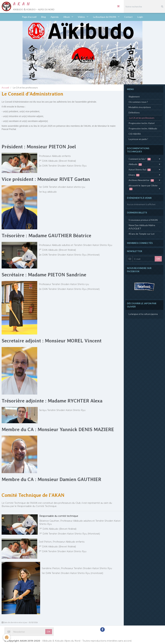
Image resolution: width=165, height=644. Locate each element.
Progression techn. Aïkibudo (143, 128)
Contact (129, 17)
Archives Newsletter (141, 180)
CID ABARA (135, 134)
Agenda (55, 17)
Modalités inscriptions (140, 107)
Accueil (5, 88)
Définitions (134, 112)
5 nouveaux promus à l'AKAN (143, 220)
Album (67, 17)
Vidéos (82, 17)
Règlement (134, 97)
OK (158, 259)
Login (140, 17)
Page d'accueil (29, 17)
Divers (134, 175)
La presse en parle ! (138, 139)
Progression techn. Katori (142, 123)
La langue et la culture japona (143, 314)
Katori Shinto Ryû (140, 170)
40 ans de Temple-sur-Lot (142, 234)
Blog (44, 17)
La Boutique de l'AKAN (105, 17)
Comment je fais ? (140, 159)
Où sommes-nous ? (138, 102)
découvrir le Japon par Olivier (143, 187)
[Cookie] (7, 637)
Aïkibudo (135, 164)
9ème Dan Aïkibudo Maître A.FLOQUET (142, 227)
